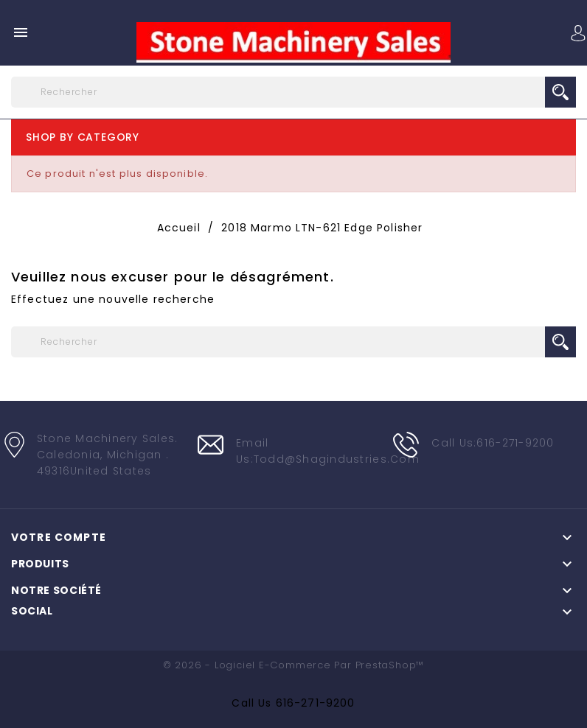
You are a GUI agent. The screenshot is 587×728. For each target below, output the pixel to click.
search (560, 92)
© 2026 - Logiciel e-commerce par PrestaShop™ (293, 665)
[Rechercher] (293, 92)
